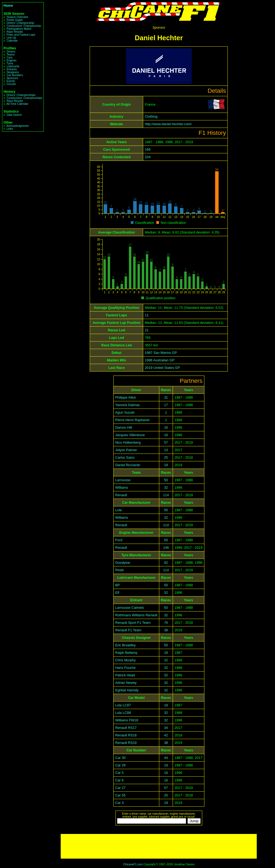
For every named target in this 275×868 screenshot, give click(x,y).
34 (166, 728)
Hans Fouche (125, 668)
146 (166, 548)
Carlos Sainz (125, 457)
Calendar (12, 41)
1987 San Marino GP (161, 353)
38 (166, 630)
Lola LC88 (123, 713)
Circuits (11, 84)
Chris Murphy (125, 660)
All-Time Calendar (17, 104)
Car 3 (119, 803)
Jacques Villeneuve (130, 435)
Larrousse (123, 480)
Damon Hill (124, 427)
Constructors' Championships (24, 98)
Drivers (11, 52)
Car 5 (119, 773)
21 (147, 330)
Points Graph (15, 20)
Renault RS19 (126, 743)
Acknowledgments (18, 126)
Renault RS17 (126, 728)
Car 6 (119, 780)
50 (166, 480)
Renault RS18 (126, 735)
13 (166, 450)
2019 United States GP (162, 368)
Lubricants (13, 66)
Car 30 (120, 758)
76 (166, 623)
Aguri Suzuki (125, 412)
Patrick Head (125, 675)
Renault (121, 495)
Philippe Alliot (125, 397)
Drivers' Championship (20, 23)
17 (166, 405)
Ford (119, 540)
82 (166, 563)
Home (8, 5)
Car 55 (120, 795)
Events (11, 81)
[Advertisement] (159, 846)
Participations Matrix (19, 29)
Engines (11, 60)
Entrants (12, 69)
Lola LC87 (123, 705)
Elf (117, 593)
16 (166, 427)
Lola (118, 510)
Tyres (10, 63)
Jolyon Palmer (126, 450)
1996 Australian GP (160, 360)
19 (166, 465)
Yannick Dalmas (128, 405)
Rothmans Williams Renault (136, 615)
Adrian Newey (126, 683)
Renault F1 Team (128, 630)
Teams (10, 55)
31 (166, 397)
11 (147, 315)
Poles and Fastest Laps (21, 35)
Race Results (15, 32)
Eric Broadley (125, 645)
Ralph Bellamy (126, 653)
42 (166, 735)
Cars (9, 58)
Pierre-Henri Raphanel (132, 420)
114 (166, 495)
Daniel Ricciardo (128, 465)
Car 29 (120, 765)
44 (166, 758)
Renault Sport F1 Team (133, 623)
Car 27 (120, 788)
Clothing (151, 116)
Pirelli (119, 570)
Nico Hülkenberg (128, 442)
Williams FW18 (127, 720)
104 (148, 157)
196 (148, 149)
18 (166, 653)
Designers (13, 72)
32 (166, 487)
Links (10, 129)
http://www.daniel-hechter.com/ (168, 124)
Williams (122, 487)
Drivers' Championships (21, 95)
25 (166, 457)
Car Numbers (15, 75)
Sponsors (12, 78)
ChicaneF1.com (133, 864)
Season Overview (17, 17)
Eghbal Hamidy (127, 690)
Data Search (14, 115)
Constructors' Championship (24, 26)
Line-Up (11, 38)
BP (117, 585)
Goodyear (123, 563)
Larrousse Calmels (130, 608)
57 (166, 442)
